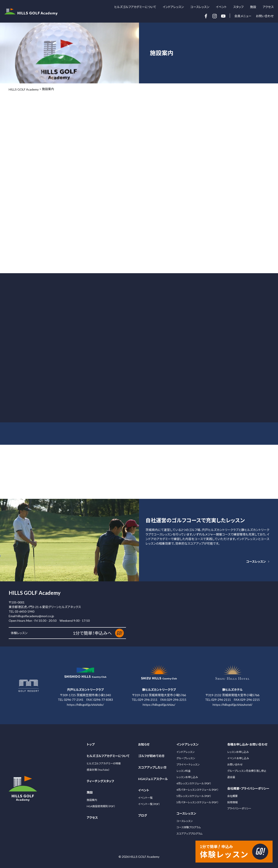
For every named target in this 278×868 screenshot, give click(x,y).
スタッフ (238, 7)
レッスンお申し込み (187, 777)
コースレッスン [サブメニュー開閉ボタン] (200, 7)
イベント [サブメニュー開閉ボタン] (221, 7)
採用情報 (232, 802)
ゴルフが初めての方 (151, 756)
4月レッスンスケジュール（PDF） (194, 783)
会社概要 (232, 796)
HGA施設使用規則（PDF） (101, 806)
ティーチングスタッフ (100, 781)
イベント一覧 (145, 798)
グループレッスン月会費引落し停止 (247, 771)
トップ (91, 744)
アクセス (268, 7)
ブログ (142, 815)
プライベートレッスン (188, 765)
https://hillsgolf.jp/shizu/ (159, 705)
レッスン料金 (183, 771)
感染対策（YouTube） (98, 770)
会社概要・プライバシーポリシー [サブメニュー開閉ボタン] (248, 788)
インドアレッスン (185, 752)
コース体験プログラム (189, 827)
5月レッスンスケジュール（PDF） (194, 796)
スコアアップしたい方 (152, 767)
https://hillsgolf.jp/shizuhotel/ (232, 705)
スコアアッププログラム (189, 834)
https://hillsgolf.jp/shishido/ (85, 705)
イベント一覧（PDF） (149, 804)
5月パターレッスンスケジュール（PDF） (197, 802)
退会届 (231, 777)
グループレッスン (186, 758)
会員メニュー (243, 16)
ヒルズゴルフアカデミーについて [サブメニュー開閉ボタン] (135, 7)
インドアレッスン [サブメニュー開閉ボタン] (173, 7)
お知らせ (144, 744)
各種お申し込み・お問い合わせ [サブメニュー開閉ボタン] (247, 744)
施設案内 (92, 800)
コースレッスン (256, 561)
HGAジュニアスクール (153, 779)
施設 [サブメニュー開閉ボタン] (253, 7)
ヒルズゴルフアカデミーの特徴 (104, 763)
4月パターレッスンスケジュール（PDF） (197, 790)
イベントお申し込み (238, 758)
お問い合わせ (265, 16)
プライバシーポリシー (239, 808)
